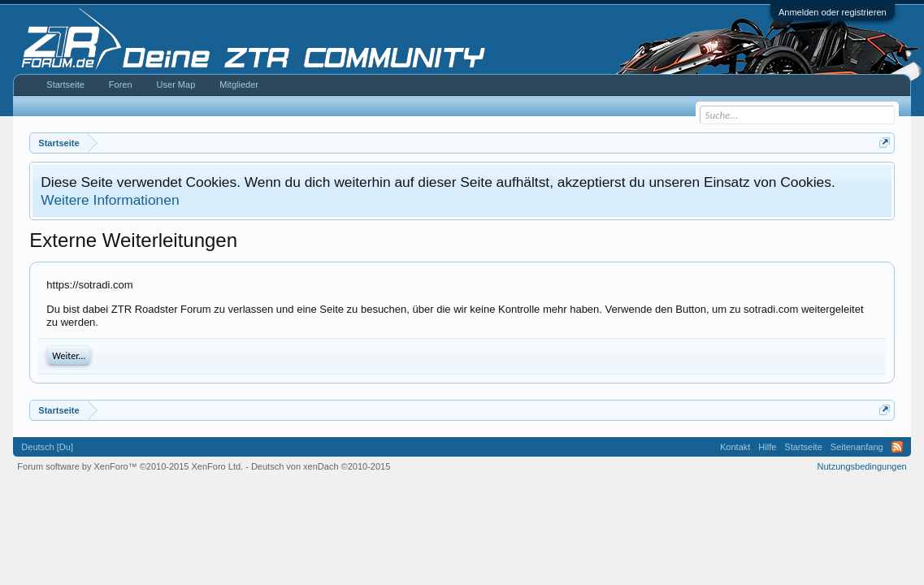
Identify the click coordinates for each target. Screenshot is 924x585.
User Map (176, 84)
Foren (121, 84)
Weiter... (69, 356)
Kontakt (735, 447)
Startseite (65, 84)
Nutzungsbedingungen (862, 466)
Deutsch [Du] (47, 447)
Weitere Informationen (110, 200)
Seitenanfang (857, 447)
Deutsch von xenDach (321, 466)
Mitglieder (239, 84)
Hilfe (767, 447)
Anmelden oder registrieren (833, 12)
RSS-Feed (897, 447)
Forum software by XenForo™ (130, 466)
